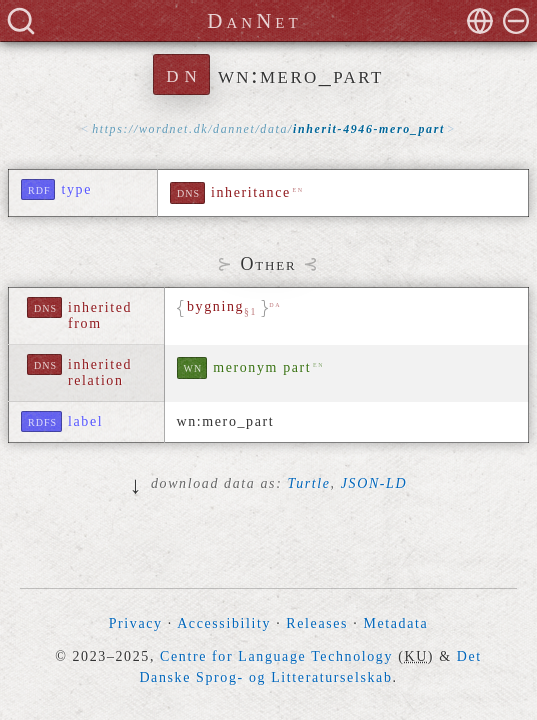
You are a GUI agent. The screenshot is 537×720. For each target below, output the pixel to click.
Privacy (136, 623)
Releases (317, 623)
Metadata (395, 623)
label (85, 421)
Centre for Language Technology (276, 656)
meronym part (262, 367)
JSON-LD (374, 483)
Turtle (309, 483)
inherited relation (100, 372)
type (76, 189)
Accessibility (224, 623)
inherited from (100, 315)
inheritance (251, 192)
